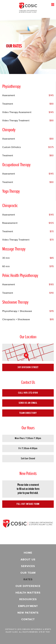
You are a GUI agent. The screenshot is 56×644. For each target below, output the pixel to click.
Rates (28, 579)
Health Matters (28, 593)
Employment (28, 606)
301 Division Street (28, 367)
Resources (28, 599)
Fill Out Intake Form (28, 504)
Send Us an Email (28, 403)
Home (28, 553)
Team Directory (28, 413)
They (48, 632)
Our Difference (28, 586)
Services (28, 566)
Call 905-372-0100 (28, 393)
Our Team (28, 573)
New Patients (28, 613)
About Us (28, 560)
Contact (28, 619)
